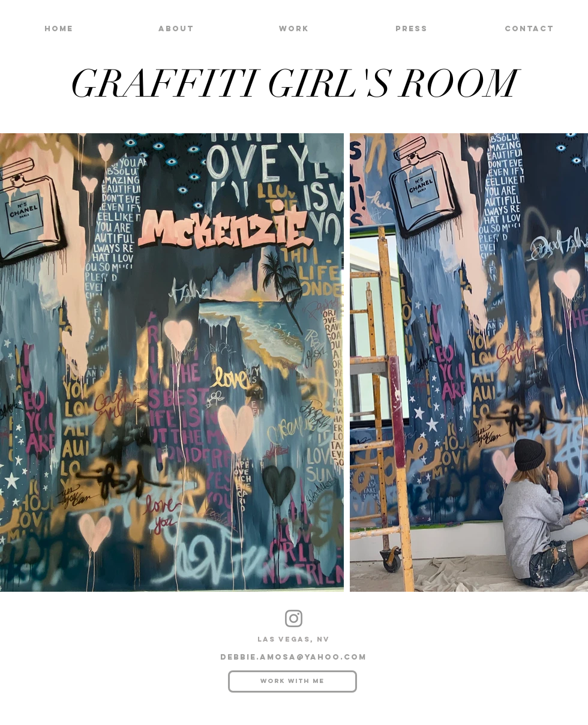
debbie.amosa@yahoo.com (293, 657)
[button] (294, 29)
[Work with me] (292, 681)
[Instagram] (294, 618)
